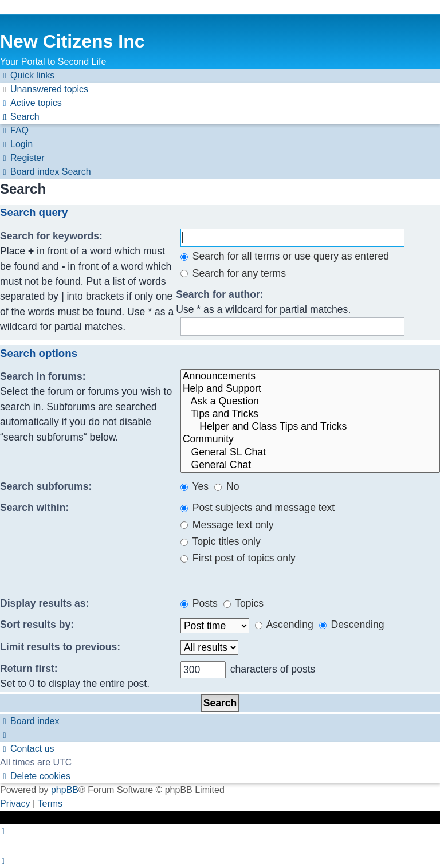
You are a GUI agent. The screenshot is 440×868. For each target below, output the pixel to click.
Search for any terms (233, 273)
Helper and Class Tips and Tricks (310, 427)
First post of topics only (238, 558)
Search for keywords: (51, 236)
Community (310, 439)
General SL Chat (310, 453)
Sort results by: (37, 625)
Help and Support (310, 389)
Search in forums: (43, 376)
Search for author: (220, 294)
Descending (352, 625)
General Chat (310, 465)
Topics (243, 603)
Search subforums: (46, 486)
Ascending (284, 625)
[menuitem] (44, 89)
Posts (199, 603)
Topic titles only (221, 541)
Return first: (29, 669)
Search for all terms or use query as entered (285, 256)
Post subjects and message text (258, 508)
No (227, 486)
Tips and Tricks (310, 414)
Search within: (34, 508)
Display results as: (44, 603)
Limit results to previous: (60, 647)
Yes (195, 486)
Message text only (227, 525)
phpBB (65, 790)
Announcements (310, 376)
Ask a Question (310, 402)
